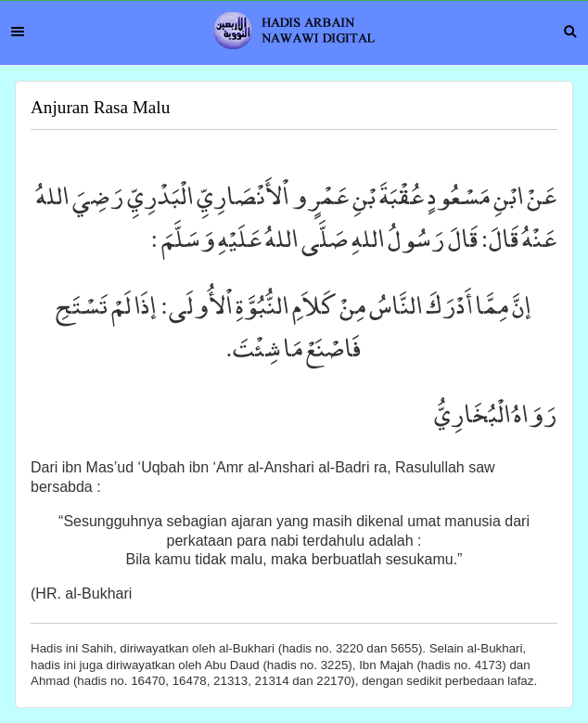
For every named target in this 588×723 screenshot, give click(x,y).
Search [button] (570, 32)
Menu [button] (18, 32)
